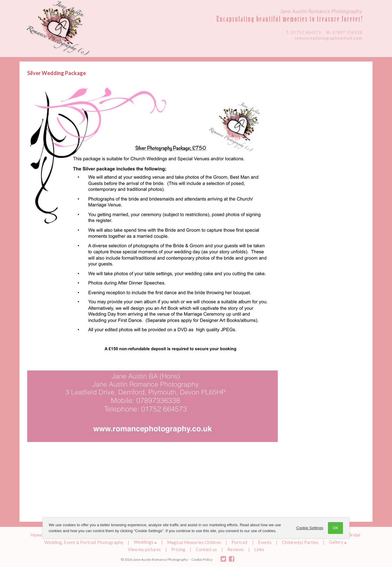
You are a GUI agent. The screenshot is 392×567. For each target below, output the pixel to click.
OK (335, 528)
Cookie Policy (202, 559)
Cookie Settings (310, 528)
